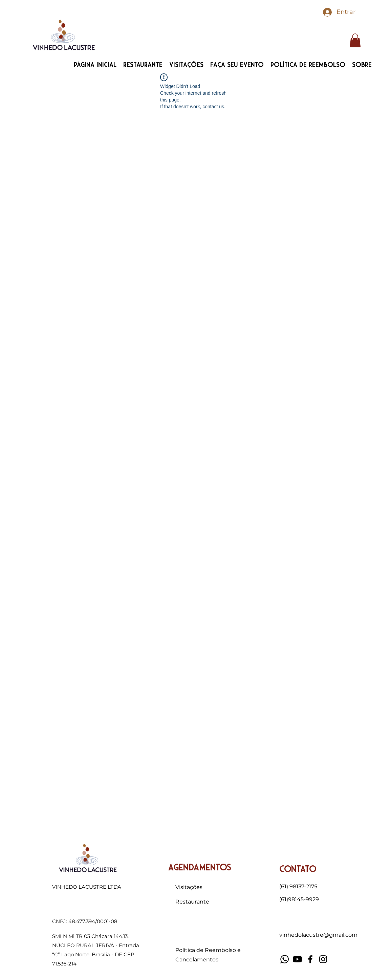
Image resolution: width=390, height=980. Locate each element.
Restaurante (192, 902)
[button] (355, 40)
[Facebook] (310, 959)
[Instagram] (323, 959)
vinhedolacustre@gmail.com (318, 935)
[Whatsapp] (285, 959)
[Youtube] (297, 959)
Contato (298, 869)
